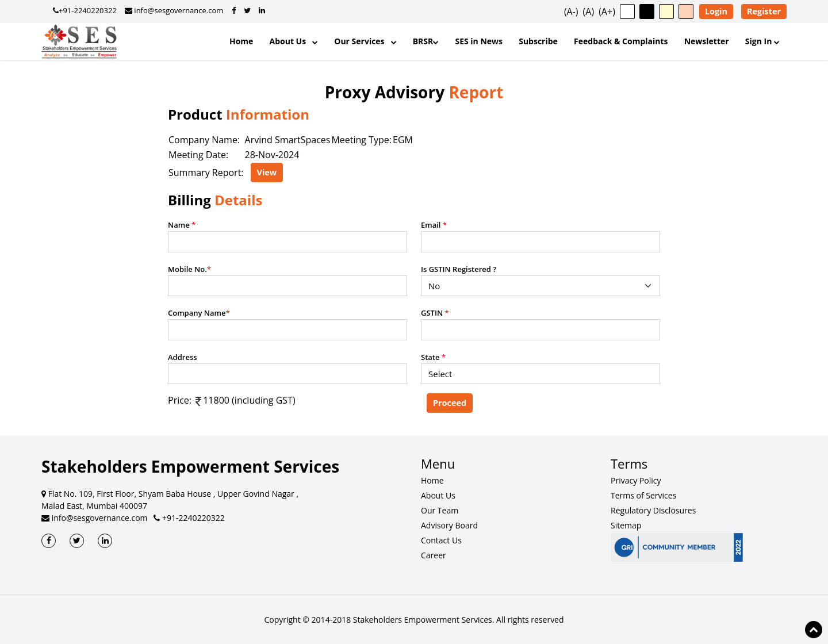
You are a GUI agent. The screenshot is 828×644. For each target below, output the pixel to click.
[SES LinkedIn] (105, 541)
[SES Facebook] (49, 541)
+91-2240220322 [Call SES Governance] (85, 10)
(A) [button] (589, 11)
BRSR (426, 41)
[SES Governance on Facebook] (234, 10)
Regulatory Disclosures (653, 510)
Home (241, 41)
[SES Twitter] (77, 541)
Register (764, 11)
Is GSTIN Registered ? (459, 269)
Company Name (199, 313)
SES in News (479, 41)
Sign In (762, 41)
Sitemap (626, 525)
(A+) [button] (607, 11)
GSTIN (435, 313)
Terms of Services (643, 495)
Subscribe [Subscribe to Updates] (538, 41)
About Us (294, 41)
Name (182, 225)
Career (434, 555)
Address (183, 357)
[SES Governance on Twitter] (247, 10)
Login (716, 11)
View (267, 172)
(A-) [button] (571, 11)
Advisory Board (449, 525)
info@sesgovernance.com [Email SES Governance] (174, 10)
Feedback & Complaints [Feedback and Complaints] (621, 41)
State (433, 357)
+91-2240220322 (189, 518)
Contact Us (441, 540)
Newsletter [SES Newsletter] (707, 41)
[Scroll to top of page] (814, 630)
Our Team (440, 510)
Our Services (365, 41)
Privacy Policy (636, 480)
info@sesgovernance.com (95, 518)
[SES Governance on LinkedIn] (262, 10)
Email (434, 225)
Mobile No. (189, 269)
